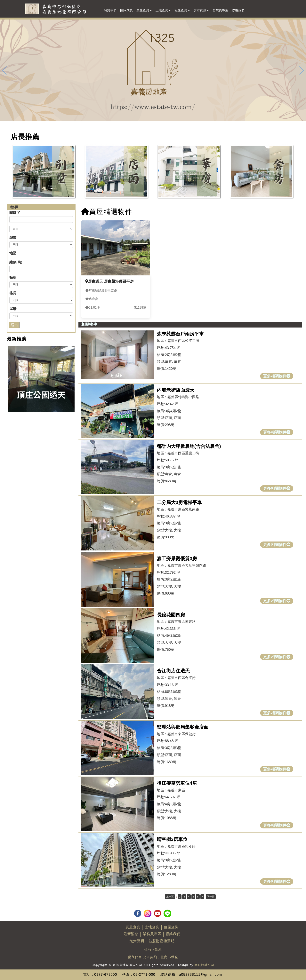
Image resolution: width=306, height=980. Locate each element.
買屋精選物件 (107, 212)
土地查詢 (163, 10)
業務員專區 (152, 934)
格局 (13, 293)
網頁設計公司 (205, 965)
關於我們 (110, 10)
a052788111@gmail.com (200, 975)
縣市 (13, 238)
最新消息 (131, 934)
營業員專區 (220, 10)
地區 (13, 253)
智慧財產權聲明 (162, 941)
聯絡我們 (238, 10)
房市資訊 (201, 10)
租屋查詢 (182, 10)
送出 (14, 325)
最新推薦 (17, 339)
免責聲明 (137, 941)
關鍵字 (15, 213)
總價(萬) (16, 262)
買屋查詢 (144, 10)
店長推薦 (25, 137)
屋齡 (13, 309)
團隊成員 (126, 10)
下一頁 (211, 897)
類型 (13, 278)
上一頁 (170, 897)
